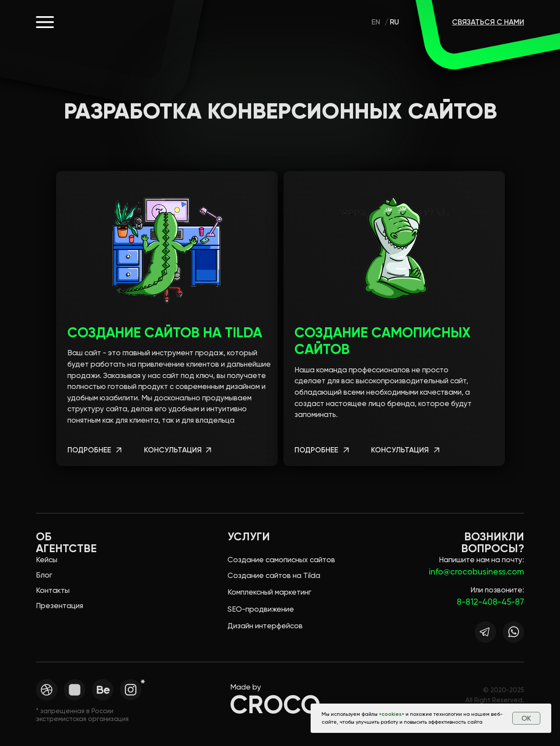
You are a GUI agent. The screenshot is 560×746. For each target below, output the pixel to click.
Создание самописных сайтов (281, 560)
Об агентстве (66, 543)
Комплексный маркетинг (269, 592)
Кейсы (47, 560)
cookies (392, 714)
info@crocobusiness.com (476, 572)
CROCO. (109, 22)
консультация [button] (173, 450)
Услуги (249, 537)
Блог (44, 575)
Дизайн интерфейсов (265, 626)
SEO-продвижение (261, 609)
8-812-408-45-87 (490, 602)
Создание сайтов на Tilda (165, 333)
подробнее (89, 450)
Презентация (59, 606)
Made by (246, 687)
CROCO (275, 705)
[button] (208, 451)
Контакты (53, 590)
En (376, 22)
